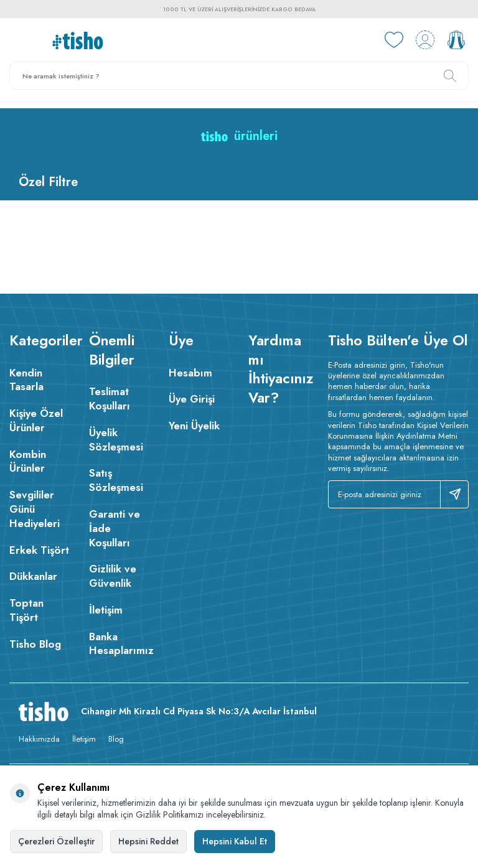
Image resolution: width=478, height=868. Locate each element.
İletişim (106, 610)
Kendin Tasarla (26, 380)
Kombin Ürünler (28, 461)
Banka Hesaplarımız (119, 644)
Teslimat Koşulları (110, 399)
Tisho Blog (35, 644)
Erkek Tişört (39, 550)
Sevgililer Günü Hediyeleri (35, 509)
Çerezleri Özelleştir (56, 841)
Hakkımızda (39, 739)
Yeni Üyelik (194, 426)
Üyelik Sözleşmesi (116, 440)
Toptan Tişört (26, 610)
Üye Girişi (192, 399)
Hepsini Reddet (148, 841)
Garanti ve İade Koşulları (115, 528)
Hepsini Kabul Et (235, 841)
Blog (116, 739)
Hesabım (190, 373)
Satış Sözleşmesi (116, 480)
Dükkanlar (33, 576)
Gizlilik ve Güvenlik (113, 576)
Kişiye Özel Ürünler (36, 420)
